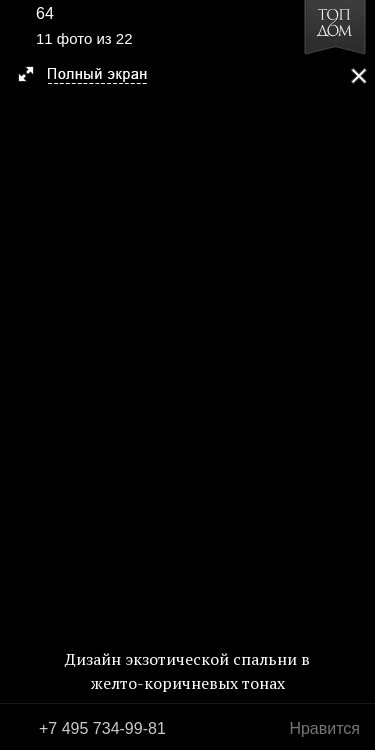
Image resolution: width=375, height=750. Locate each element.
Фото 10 (22, 375)
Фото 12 (353, 375)
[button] (91, 76)
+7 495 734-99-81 (102, 728)
